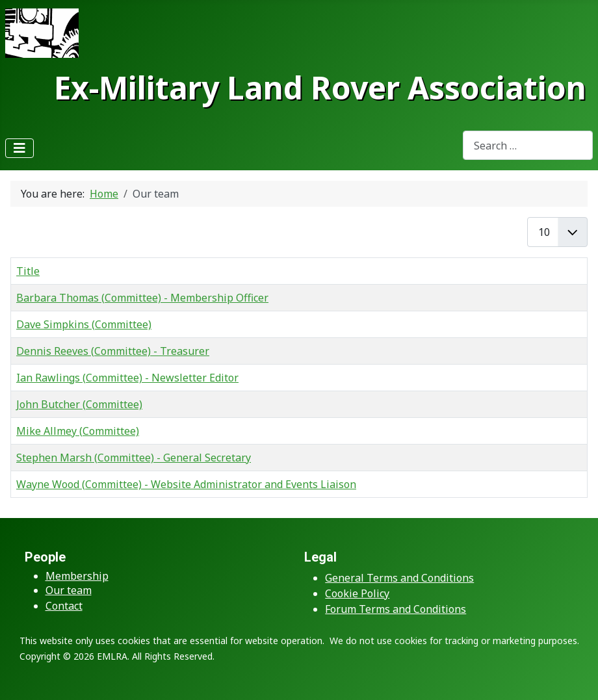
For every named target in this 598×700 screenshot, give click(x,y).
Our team (69, 590)
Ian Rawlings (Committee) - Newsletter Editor (127, 378)
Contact (64, 606)
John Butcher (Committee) (79, 404)
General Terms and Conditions (399, 578)
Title (28, 271)
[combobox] (528, 145)
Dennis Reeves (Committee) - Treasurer (113, 351)
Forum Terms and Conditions (396, 609)
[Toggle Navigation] (19, 148)
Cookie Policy (357, 593)
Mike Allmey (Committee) (78, 431)
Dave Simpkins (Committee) (84, 324)
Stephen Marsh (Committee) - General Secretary (134, 458)
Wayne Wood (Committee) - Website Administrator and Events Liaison (186, 484)
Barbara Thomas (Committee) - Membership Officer (142, 298)
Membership (77, 576)
